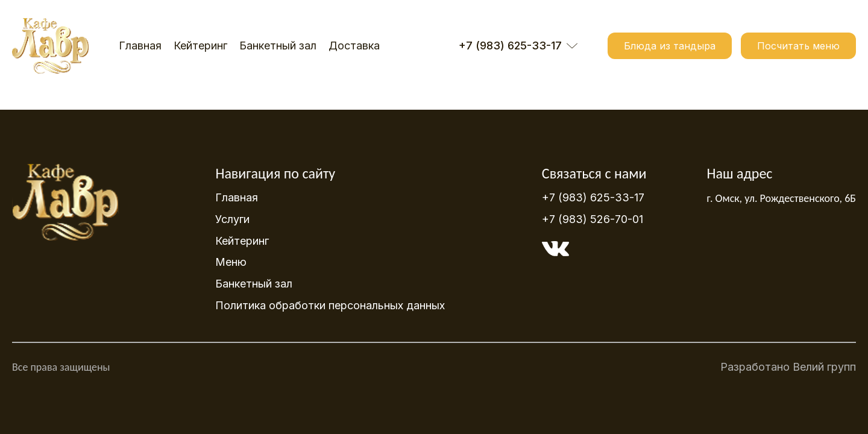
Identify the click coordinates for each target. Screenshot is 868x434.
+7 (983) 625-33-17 (593, 198)
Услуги (232, 219)
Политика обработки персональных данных (330, 305)
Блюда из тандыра (670, 46)
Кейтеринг (200, 46)
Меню (231, 262)
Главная (140, 46)
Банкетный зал (278, 46)
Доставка (354, 46)
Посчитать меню (798, 46)
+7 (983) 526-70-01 (593, 219)
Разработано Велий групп (788, 370)
